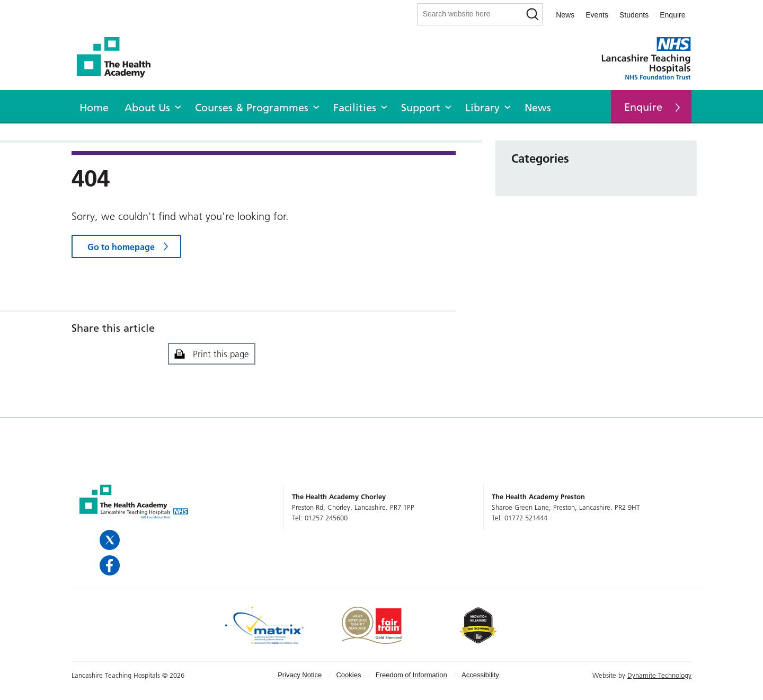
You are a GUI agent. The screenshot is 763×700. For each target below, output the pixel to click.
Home (94, 108)
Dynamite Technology (659, 675)
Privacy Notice (300, 675)
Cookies (348, 675)
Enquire (672, 15)
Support (421, 108)
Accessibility (480, 675)
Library (482, 108)
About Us (147, 108)
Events (597, 15)
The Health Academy (119, 57)
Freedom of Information (411, 675)
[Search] (532, 14)
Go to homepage (121, 247)
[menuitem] (94, 106)
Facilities (355, 108)
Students (634, 15)
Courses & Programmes (252, 108)
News (565, 15)
